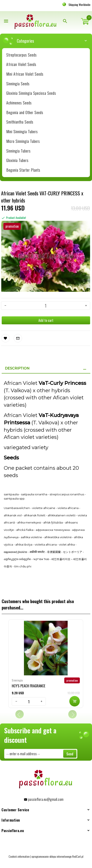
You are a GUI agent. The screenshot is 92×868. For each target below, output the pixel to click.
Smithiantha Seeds (20, 122)
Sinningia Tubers (18, 151)
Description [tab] (17, 368)
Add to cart (46, 320)
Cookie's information (19, 856)
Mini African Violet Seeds (25, 74)
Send (70, 754)
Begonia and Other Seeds (25, 112)
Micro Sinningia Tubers (23, 141)
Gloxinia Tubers (17, 160)
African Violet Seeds (21, 64)
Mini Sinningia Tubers (22, 132)
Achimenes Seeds (19, 103)
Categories (48, 41)
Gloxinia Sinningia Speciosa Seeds (31, 93)
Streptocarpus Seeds (22, 55)
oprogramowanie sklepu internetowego (52, 856)
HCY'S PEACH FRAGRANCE (29, 686)
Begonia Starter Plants (23, 170)
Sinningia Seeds (18, 84)
